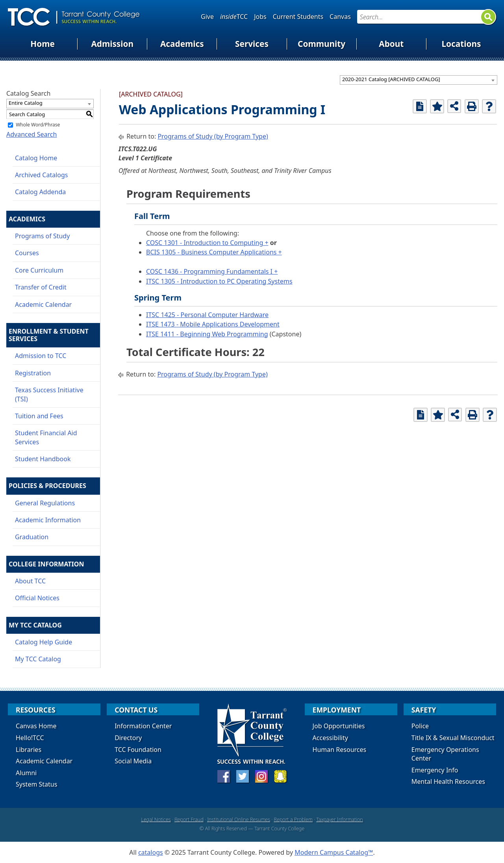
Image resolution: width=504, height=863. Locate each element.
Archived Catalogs (42, 175)
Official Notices (37, 598)
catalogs (151, 852)
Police (420, 726)
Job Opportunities (339, 726)
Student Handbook (43, 459)
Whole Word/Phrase (38, 125)
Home (43, 44)
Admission (112, 44)
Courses (27, 253)
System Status (36, 784)
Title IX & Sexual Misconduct (453, 738)
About (391, 44)
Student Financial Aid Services (46, 437)
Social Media (133, 761)
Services (252, 44)
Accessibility (330, 738)
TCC (234, 17)
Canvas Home (36, 726)
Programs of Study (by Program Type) (213, 136)
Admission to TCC (41, 356)
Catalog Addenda (40, 192)
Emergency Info (435, 770)
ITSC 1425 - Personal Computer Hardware (207, 315)
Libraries (29, 750)
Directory (128, 738)
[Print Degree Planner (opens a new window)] (420, 106)
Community (321, 44)
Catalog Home (36, 158)
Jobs (260, 17)
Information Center (143, 726)
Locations (461, 44)
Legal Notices (156, 819)
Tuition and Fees (39, 416)
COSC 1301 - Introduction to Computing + (207, 243)
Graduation (32, 537)
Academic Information (48, 520)
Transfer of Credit (41, 287)
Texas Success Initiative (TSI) (49, 394)
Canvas (340, 17)
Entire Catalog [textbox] (26, 103)
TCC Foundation (138, 750)
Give (207, 17)
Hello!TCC (30, 738)
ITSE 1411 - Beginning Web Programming (207, 334)
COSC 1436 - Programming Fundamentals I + (212, 271)
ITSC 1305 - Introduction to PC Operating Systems (219, 281)
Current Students (298, 17)
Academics (182, 44)
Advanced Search (31, 134)
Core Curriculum (39, 270)
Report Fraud (189, 819)
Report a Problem (293, 819)
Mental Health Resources (448, 781)
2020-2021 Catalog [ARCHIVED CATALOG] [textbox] (391, 79)
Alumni (26, 773)
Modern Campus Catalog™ (334, 852)
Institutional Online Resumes (239, 819)
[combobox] (419, 80)
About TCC (30, 581)
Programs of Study (42, 236)
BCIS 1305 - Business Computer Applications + (214, 252)
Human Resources (340, 750)
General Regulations (45, 503)
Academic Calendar (43, 304)
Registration (33, 373)
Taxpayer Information (339, 819)
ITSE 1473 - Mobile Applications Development (213, 324)
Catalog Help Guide (44, 642)
